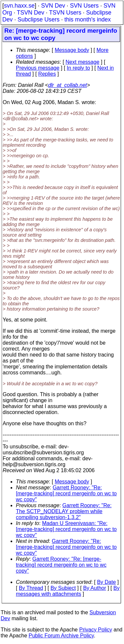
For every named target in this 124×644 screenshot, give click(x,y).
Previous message (38, 68)
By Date (106, 582)
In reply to (78, 68)
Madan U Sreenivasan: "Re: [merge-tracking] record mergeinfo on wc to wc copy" (66, 529)
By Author (94, 588)
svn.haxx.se (19, 6)
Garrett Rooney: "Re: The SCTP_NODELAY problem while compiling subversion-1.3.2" (64, 511)
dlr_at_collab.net (67, 85)
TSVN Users (65, 13)
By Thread (31, 588)
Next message (82, 62)
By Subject (63, 588)
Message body (72, 50)
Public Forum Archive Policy (61, 636)
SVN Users (84, 6)
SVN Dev (53, 6)
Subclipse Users (39, 19)
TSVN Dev (31, 13)
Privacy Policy (96, 630)
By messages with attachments (68, 591)
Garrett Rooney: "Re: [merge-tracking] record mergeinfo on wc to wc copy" (66, 493)
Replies (47, 74)
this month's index (88, 19)
